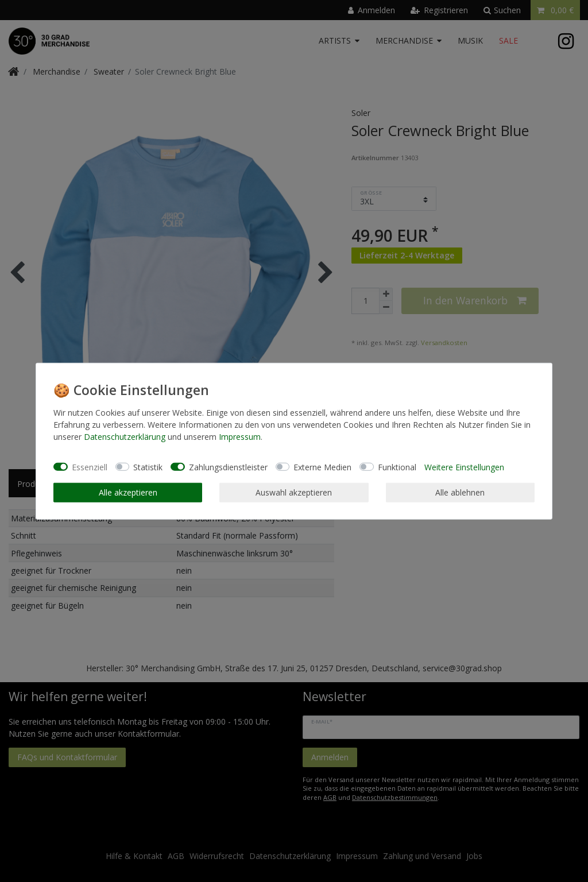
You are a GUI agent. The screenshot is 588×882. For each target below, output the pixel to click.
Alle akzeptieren (128, 492)
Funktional (397, 467)
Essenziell (90, 467)
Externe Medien (322, 467)
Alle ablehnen (460, 492)
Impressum (240, 437)
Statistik (148, 467)
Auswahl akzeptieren (294, 492)
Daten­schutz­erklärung (125, 437)
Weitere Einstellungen (464, 467)
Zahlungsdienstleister (228, 467)
